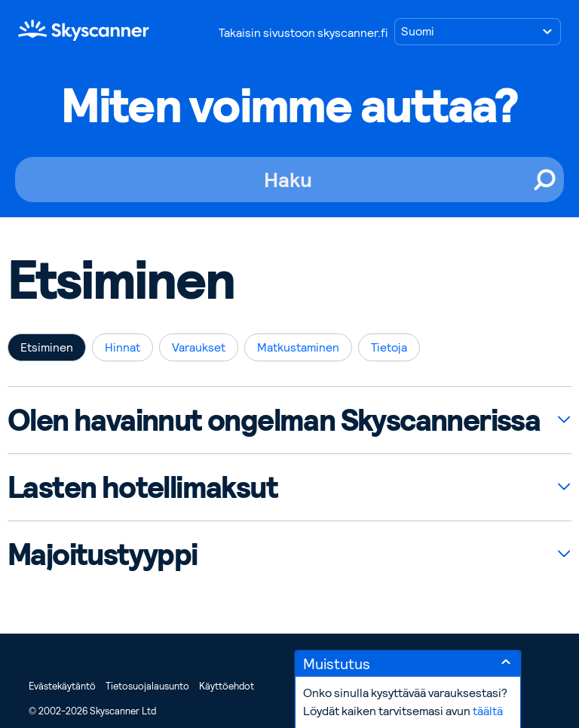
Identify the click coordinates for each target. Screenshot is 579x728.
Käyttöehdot (227, 686)
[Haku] (289, 180)
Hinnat (123, 347)
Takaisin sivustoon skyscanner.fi (303, 33)
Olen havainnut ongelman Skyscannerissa (274, 420)
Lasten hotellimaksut (142, 487)
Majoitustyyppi (103, 554)
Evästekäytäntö (62, 686)
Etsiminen (47, 347)
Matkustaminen (298, 347)
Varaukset (199, 347)
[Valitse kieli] (478, 32)
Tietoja (389, 347)
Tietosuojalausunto (147, 686)
